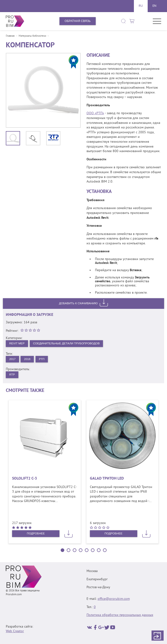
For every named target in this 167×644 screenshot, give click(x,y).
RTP (12, 375)
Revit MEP (17, 343)
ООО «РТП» (95, 113)
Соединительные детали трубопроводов (67, 343)
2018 (28, 359)
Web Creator (15, 631)
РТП (42, 359)
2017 (12, 359)
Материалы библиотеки (32, 36)
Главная (10, 36)
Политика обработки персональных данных (120, 615)
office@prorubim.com (114, 599)
